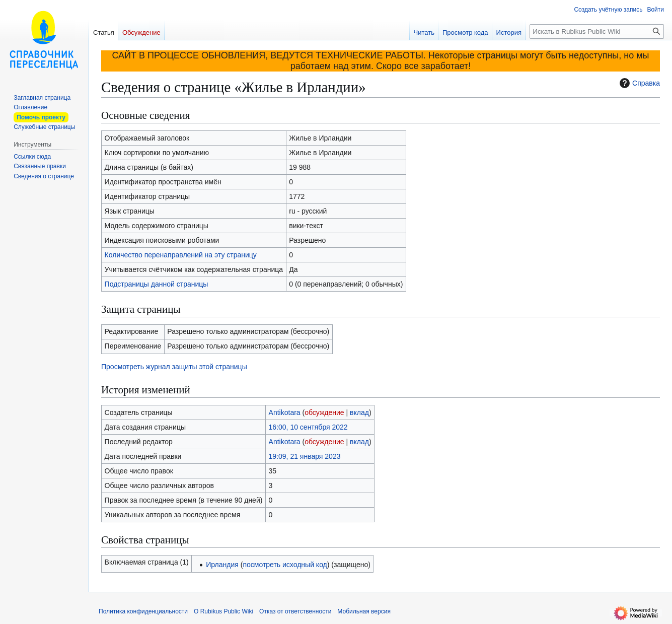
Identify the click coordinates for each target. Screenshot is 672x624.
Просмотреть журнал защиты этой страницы (174, 367)
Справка (639, 83)
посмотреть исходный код (285, 565)
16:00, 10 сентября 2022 (308, 427)
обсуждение (324, 412)
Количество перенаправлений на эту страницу (181, 255)
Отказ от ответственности (295, 611)
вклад (359, 412)
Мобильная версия (364, 611)
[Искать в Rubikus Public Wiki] (597, 31)
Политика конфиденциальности (143, 611)
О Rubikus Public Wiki (223, 611)
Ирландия (222, 565)
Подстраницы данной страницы (157, 284)
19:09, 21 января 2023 (305, 456)
